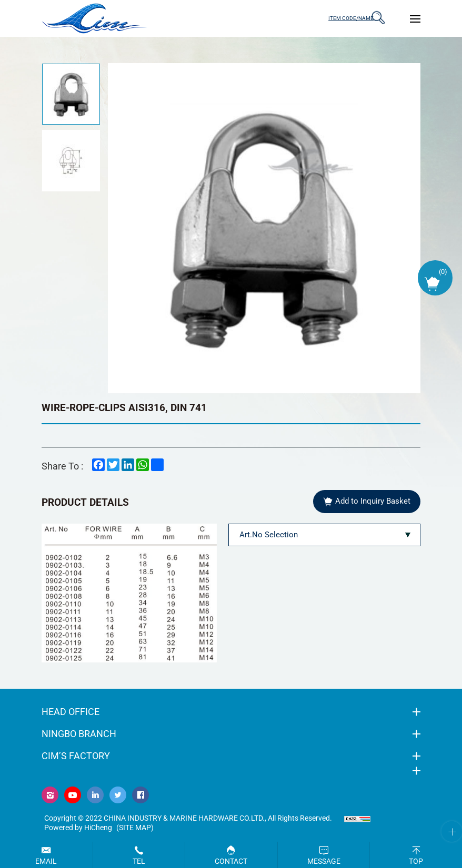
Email (46, 861)
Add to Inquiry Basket (372, 502)
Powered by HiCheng (78, 829)
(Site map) (135, 829)
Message (324, 861)
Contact (231, 861)
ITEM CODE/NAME (342, 18)
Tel (139, 861)
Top (416, 861)
